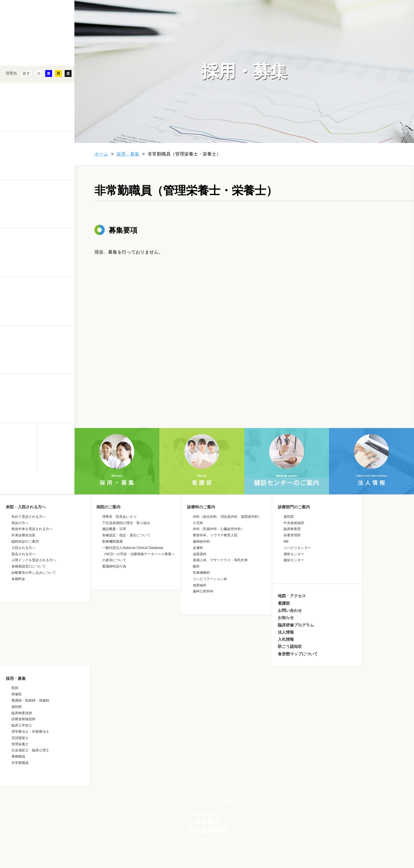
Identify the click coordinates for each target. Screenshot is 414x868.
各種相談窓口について (29, 566)
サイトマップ (264, 801)
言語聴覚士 (20, 738)
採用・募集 (128, 154)
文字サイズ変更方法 (151, 801)
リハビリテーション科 (210, 579)
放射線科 (200, 585)
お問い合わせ (290, 610)
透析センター (294, 554)
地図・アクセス (292, 596)
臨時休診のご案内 (25, 541)
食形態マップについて (298, 654)
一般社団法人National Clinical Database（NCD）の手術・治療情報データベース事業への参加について (138, 554)
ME (286, 541)
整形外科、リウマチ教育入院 (215, 535)
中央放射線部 (294, 523)
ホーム (101, 154)
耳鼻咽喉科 (201, 573)
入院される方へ (23, 548)
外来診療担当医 (23, 535)
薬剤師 (17, 707)
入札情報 (286, 639)
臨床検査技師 (22, 713)
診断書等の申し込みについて (34, 573)
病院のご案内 (108, 507)
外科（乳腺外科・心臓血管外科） (219, 529)
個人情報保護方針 (229, 801)
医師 (15, 688)
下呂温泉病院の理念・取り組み (126, 523)
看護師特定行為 (114, 566)
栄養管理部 (292, 535)
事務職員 (18, 756)
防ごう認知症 (290, 646)
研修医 (17, 694)
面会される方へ (23, 554)
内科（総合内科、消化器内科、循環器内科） (227, 517)
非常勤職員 (20, 763)
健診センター (294, 560)
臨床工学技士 (22, 725)
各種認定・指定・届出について (126, 535)
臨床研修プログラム (296, 625)
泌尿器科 (200, 554)
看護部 (284, 603)
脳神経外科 (201, 541)
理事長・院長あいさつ (119, 517)
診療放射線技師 (23, 719)
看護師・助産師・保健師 (30, 700)
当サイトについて (191, 801)
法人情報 (286, 632)
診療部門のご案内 (294, 507)
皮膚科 (198, 548)
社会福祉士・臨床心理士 (30, 750)
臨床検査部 (292, 529)
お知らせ (286, 618)
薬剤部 (289, 517)
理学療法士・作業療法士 (30, 732)
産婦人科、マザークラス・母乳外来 (220, 560)
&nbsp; (37, 521)
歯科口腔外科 (203, 591)
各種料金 (18, 579)
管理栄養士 (20, 744)
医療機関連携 (112, 541)
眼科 (196, 566)
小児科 (198, 523)
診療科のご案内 (201, 507)
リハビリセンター (297, 548)
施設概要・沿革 (114, 529)
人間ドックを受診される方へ (34, 560)
